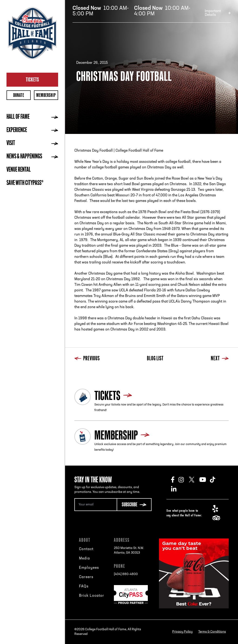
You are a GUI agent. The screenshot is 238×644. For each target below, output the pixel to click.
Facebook (175, 480)
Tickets (32, 79)
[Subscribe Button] (134, 505)
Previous (87, 359)
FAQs (84, 586)
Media (84, 559)
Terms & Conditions (212, 632)
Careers (86, 577)
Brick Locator (92, 596)
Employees (89, 568)
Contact (86, 549)
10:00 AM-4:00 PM (162, 11)
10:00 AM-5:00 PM (101, 11)
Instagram (184, 480)
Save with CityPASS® (25, 183)
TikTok (215, 480)
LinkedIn (176, 489)
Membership (46, 95)
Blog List (155, 359)
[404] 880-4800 (126, 574)
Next (220, 359)
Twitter (194, 480)
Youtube (205, 480)
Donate (19, 95)
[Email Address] (96, 505)
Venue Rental (19, 170)
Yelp (218, 509)
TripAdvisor (218, 518)
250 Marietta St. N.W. (129, 551)
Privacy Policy (182, 632)
